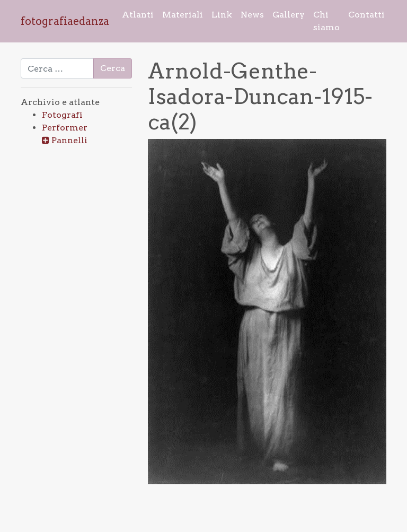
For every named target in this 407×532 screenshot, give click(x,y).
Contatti (366, 15)
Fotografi (62, 115)
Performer (65, 128)
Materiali (183, 15)
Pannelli (69, 140)
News (252, 15)
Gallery (289, 15)
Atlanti (138, 15)
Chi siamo (326, 21)
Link (222, 15)
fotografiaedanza (65, 21)
